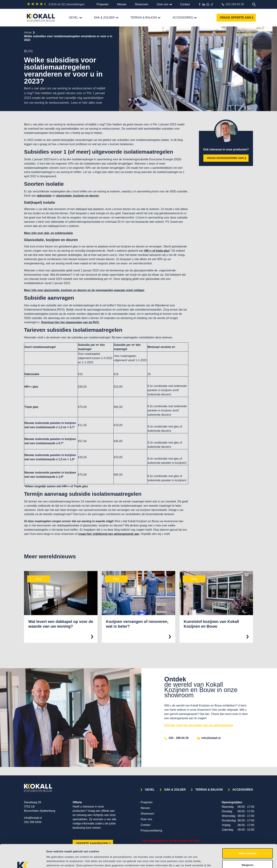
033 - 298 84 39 (176, 738)
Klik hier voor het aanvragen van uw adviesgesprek (199, 725)
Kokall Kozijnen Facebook (200, 4)
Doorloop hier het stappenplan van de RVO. (70, 322)
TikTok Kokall (212, 4)
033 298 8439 (33, 822)
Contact (185, 4)
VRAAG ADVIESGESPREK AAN (226, 158)
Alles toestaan (247, 833)
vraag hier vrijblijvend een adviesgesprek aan (109, 534)
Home (28, 33)
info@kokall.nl (209, 738)
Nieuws (122, 4)
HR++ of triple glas (157, 251)
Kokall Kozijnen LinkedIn (204, 4)
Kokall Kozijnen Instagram (208, 4)
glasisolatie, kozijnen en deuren (77, 196)
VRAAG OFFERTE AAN (237, 18)
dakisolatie (44, 196)
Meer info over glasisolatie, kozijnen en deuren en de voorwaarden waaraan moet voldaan (84, 290)
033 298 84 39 (233, 4)
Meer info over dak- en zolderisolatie (48, 233)
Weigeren (247, 845)
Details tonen (191, 861)
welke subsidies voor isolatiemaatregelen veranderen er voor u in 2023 (68, 38)
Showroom (142, 4)
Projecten (103, 4)
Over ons (163, 4)
